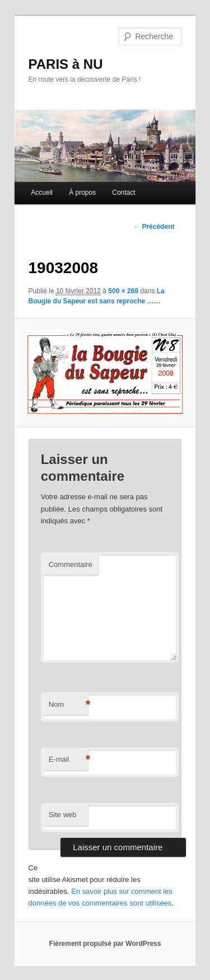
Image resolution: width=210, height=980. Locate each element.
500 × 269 (123, 291)
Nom (68, 705)
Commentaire (71, 564)
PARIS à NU (66, 64)
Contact (123, 193)
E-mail (68, 760)
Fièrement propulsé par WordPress (105, 944)
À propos (82, 193)
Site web (63, 815)
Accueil (42, 193)
